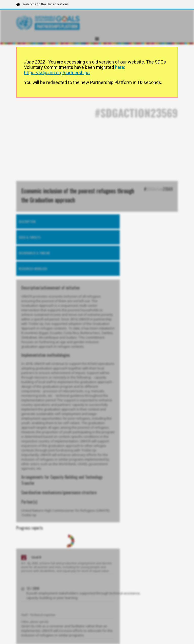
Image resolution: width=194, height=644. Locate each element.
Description (27, 222)
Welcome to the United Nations (46, 4)
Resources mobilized (33, 269)
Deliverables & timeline (34, 253)
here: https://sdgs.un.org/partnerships (75, 70)
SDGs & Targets (30, 237)
